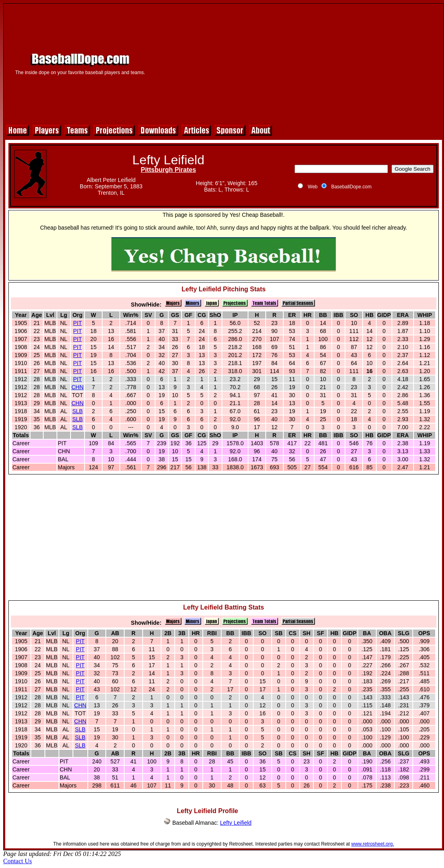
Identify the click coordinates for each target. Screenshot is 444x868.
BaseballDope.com (351, 187)
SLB (77, 411)
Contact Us (18, 861)
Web (313, 187)
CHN (77, 387)
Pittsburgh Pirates (168, 170)
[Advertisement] (298, 63)
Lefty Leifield (236, 823)
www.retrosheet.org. (373, 844)
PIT (78, 323)
